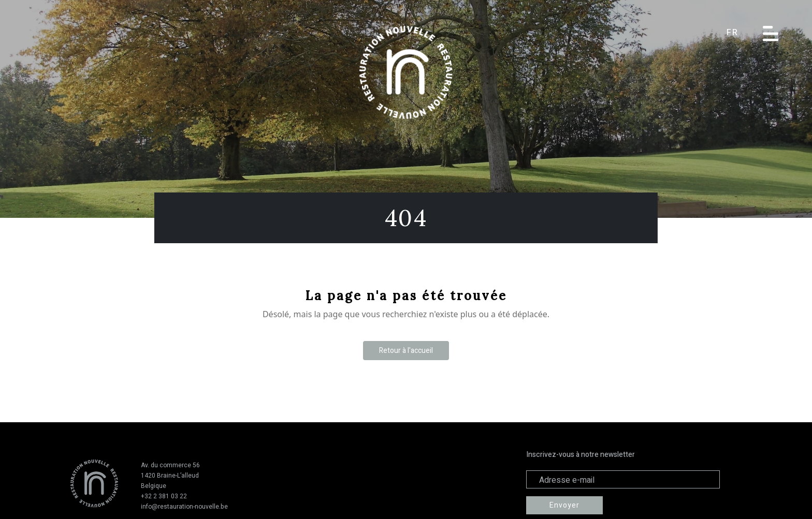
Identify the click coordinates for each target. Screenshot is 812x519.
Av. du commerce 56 (170, 465)
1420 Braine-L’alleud (170, 476)
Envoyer (564, 505)
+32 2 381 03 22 (164, 496)
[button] (740, 33)
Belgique (154, 486)
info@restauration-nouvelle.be (184, 507)
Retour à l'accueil (406, 351)
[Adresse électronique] (623, 479)
